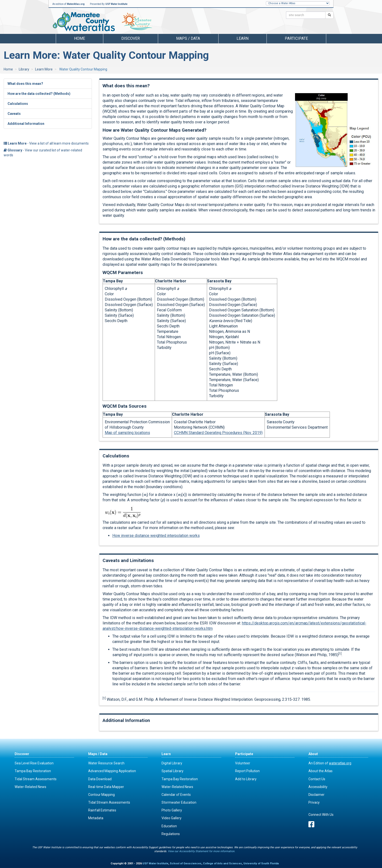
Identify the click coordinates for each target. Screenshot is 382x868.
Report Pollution (247, 771)
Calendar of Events (176, 795)
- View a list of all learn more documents (46, 143)
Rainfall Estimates (102, 810)
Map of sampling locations (127, 433)
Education (169, 826)
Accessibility (318, 787)
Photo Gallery (172, 810)
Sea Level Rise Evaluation (34, 763)
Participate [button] (296, 38)
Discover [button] (131, 38)
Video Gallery (172, 818)
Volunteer (243, 763)
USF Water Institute (116, 4)
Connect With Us (321, 815)
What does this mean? (25, 84)
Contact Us (317, 779)
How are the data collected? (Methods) (39, 94)
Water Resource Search (106, 763)
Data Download (100, 779)
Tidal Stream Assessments (36, 779)
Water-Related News (30, 787)
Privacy (314, 802)
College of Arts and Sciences (222, 863)
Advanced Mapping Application (112, 771)
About (313, 754)
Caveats (14, 114)
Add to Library (246, 779)
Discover (22, 754)
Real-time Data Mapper (106, 787)
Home (80, 38)
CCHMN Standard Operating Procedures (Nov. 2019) (218, 433)
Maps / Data (98, 754)
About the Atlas (320, 771)
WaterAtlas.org (76, 4)
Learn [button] (243, 38)
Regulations (171, 834)
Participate (244, 754)
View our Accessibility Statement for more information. (201, 851)
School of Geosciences (186, 863)
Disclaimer (316, 795)
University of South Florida (261, 863)
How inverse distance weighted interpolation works (156, 536)
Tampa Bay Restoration (33, 771)
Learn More (44, 69)
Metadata (96, 818)
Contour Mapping (101, 795)
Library (24, 69)
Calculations (18, 104)
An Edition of (330, 763)
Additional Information (26, 124)
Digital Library (172, 763)
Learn (166, 754)
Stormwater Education (179, 802)
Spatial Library (172, 771)
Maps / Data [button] (188, 38)
